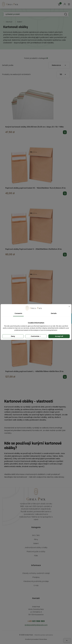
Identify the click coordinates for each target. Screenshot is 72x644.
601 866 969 (36, 622)
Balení (36, 544)
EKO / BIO (36, 536)
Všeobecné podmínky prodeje (36, 582)
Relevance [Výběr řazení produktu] (59, 65)
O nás (36, 586)
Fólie (36, 556)
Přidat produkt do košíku (65, 132)
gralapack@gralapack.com (36, 625)
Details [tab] (54, 313)
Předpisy (36, 578)
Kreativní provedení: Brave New (36, 640)
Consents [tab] (18, 313)
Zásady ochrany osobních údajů (36, 574)
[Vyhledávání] (36, 14)
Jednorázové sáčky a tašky (36, 548)
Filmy (36, 540)
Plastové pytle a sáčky (36, 552)
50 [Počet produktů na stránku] (63, 74)
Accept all (59, 336)
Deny (13, 336)
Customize (36, 336)
